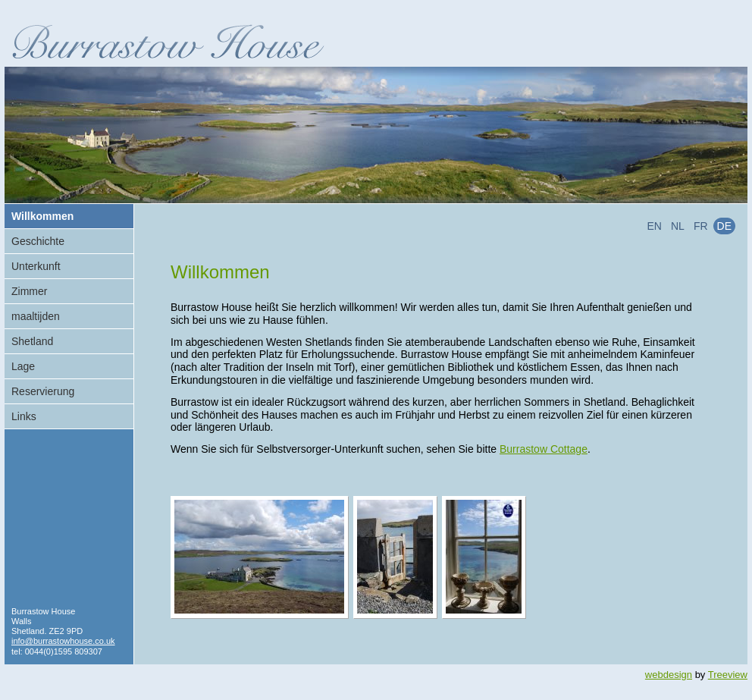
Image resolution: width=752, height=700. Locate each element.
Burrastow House (168, 41)
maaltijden (36, 316)
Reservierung (43, 391)
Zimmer (29, 291)
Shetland (32, 341)
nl (678, 226)
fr (701, 226)
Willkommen (42, 216)
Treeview (728, 675)
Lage (23, 366)
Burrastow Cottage (544, 449)
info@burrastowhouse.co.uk (63, 641)
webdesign (669, 675)
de (724, 226)
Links (24, 416)
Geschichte (38, 241)
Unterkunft (36, 266)
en (655, 226)
